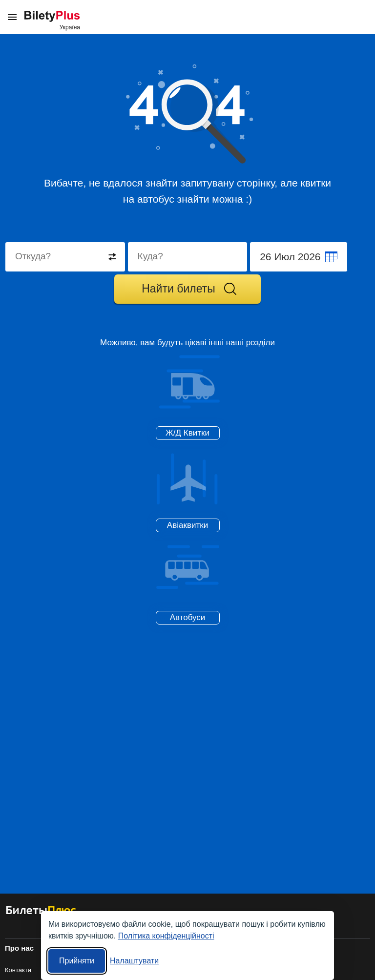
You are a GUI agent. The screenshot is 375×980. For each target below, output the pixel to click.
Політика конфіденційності (166, 936)
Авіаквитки (187, 525)
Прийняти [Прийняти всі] (77, 961)
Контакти (18, 970)
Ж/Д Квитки (187, 433)
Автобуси (188, 617)
